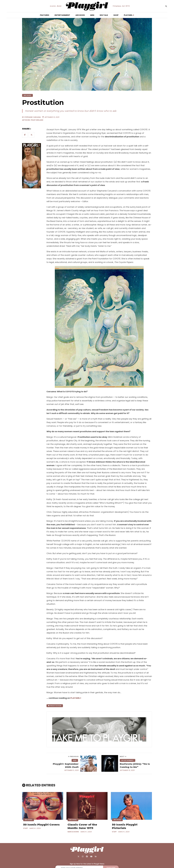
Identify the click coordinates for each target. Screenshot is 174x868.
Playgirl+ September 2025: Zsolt (66, 766)
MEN (75, 760)
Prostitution (55, 706)
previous (73, 757)
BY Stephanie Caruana (31, 117)
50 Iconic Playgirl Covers (41, 825)
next (123, 757)
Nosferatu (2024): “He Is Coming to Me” (135, 766)
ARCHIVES (27, 95)
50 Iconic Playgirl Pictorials (125, 826)
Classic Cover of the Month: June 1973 (82, 826)
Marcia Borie (73, 832)
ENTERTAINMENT (128, 760)
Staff (25, 828)
